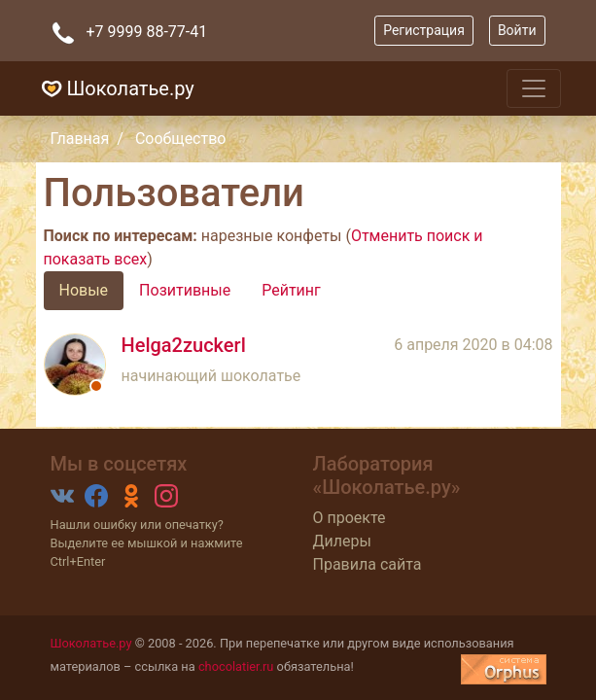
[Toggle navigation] (534, 88)
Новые (84, 290)
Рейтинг (291, 290)
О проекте (350, 518)
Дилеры (342, 541)
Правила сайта (368, 564)
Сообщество (181, 139)
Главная (80, 139)
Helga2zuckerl (184, 345)
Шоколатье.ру (115, 88)
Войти (517, 30)
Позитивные (185, 290)
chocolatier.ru (236, 666)
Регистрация (424, 30)
